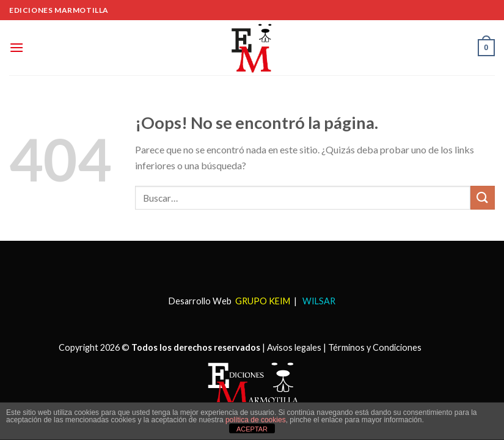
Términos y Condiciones (375, 347)
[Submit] (483, 198)
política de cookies (256, 420)
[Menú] (16, 47)
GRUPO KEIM (263, 301)
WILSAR (318, 301)
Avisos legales (294, 347)
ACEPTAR (252, 429)
